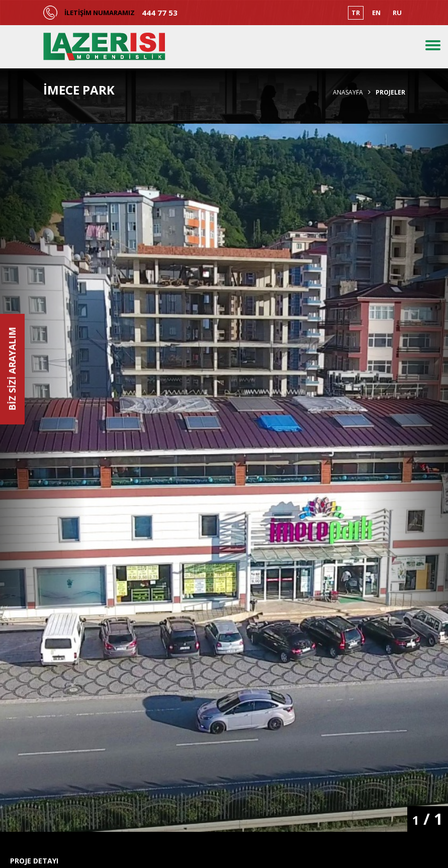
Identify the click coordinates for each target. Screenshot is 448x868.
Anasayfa (348, 93)
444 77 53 (160, 13)
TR (356, 13)
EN (376, 13)
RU (397, 13)
